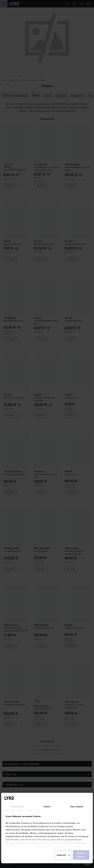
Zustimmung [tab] (17, 807)
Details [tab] (47, 807)
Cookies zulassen (81, 855)
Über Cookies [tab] (77, 807)
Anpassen (63, 855)
